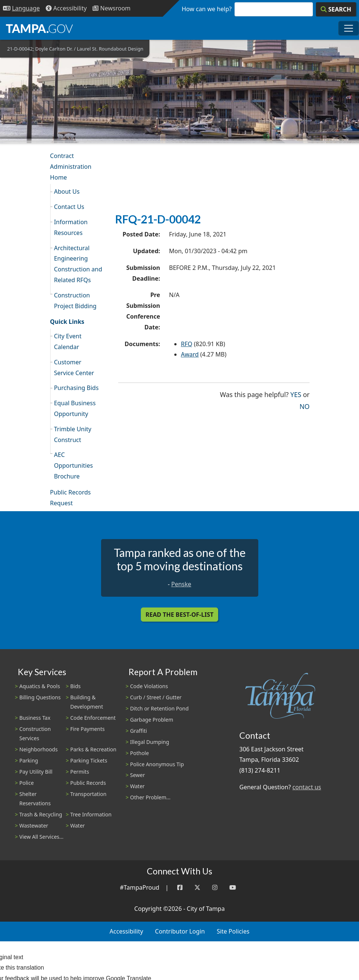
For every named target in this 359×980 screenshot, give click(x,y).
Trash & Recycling (41, 814)
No (305, 406)
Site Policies (233, 931)
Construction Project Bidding (75, 301)
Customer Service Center (74, 367)
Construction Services (35, 734)
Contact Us (69, 207)
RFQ (187, 344)
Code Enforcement (93, 718)
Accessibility (126, 931)
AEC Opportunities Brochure (73, 465)
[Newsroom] (111, 8)
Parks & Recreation (93, 749)
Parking (29, 760)
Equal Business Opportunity (75, 408)
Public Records (88, 783)
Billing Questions (40, 697)
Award (190, 354)
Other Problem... (150, 797)
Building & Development (87, 702)
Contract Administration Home (71, 167)
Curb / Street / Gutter (156, 697)
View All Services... (41, 837)
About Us (67, 191)
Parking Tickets (89, 760)
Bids (75, 686)
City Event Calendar (68, 341)
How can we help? (207, 9)
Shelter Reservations (35, 799)
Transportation (88, 794)
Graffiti (138, 731)
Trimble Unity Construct (73, 434)
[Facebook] (180, 888)
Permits (80, 772)
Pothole (140, 753)
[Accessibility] (66, 8)
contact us (307, 787)
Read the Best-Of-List (180, 615)
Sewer (138, 775)
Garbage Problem (152, 720)
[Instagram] (215, 888)
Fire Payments (88, 729)
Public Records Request (71, 498)
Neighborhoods (38, 749)
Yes (296, 394)
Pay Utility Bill (36, 772)
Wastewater (34, 826)
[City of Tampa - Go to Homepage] (39, 28)
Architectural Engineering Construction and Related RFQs (78, 264)
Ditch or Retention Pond (159, 708)
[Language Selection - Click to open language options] (21, 8)
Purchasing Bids (76, 388)
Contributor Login (180, 931)
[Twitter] (197, 888)
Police (27, 783)
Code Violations (149, 686)
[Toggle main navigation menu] (349, 28)
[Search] (336, 9)
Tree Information (91, 814)
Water (77, 826)
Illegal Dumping (150, 742)
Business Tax (35, 718)
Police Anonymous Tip (157, 764)
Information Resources (71, 227)
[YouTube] (233, 888)
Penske (181, 584)
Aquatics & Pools (40, 686)
